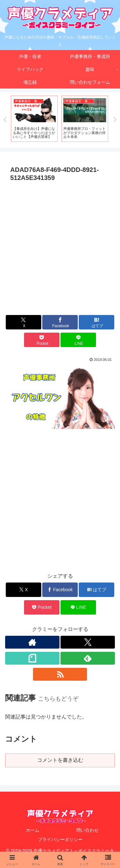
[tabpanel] (34, 119)
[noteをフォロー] (32, 658)
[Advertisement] (60, 248)
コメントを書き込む (60, 760)
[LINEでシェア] (78, 340)
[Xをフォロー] (88, 642)
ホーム (33, 830)
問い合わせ (87, 830)
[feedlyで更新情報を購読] (88, 658)
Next (115, 120)
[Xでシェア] (24, 322)
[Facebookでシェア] (60, 322)
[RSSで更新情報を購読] (60, 674)
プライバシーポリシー (60, 839)
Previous (5, 120)
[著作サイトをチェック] (32, 642)
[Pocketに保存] (42, 340)
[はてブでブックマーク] (96, 322)
